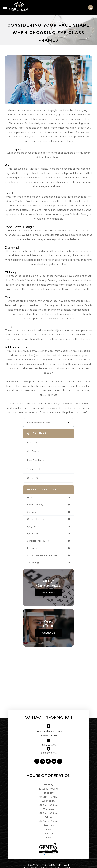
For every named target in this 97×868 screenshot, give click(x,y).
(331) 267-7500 (48, 745)
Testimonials (34, 469)
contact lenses (35, 519)
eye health (33, 534)
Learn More (48, 593)
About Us (32, 442)
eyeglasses (33, 526)
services (31, 512)
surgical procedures (38, 541)
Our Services (34, 451)
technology (34, 563)
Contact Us (33, 478)
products (32, 548)
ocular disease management (43, 555)
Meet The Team (36, 460)
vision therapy (35, 505)
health (31, 497)
